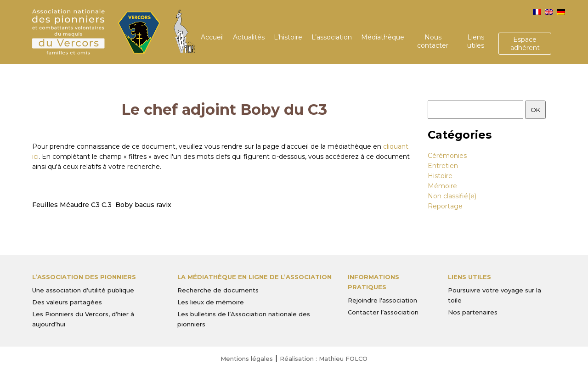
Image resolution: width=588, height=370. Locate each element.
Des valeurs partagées (67, 302)
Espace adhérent (525, 44)
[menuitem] (537, 12)
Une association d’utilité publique (83, 290)
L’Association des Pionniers (84, 277)
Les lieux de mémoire (211, 302)
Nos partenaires (473, 312)
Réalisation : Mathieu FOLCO (324, 359)
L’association (332, 37)
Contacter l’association (383, 312)
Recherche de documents (218, 290)
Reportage (445, 206)
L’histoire (288, 37)
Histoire (440, 176)
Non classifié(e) (452, 196)
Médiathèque (383, 37)
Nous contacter (433, 41)
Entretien (443, 166)
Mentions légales (247, 359)
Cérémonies (447, 156)
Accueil (212, 37)
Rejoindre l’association (382, 300)
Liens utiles (476, 41)
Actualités (249, 37)
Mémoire (442, 186)
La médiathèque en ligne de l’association (254, 277)
